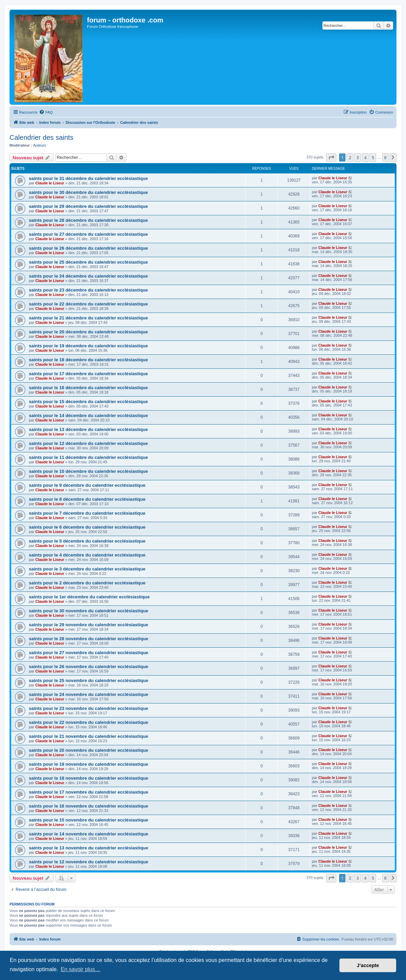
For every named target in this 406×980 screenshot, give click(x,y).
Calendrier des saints (41, 137)
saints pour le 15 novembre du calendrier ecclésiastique (89, 820)
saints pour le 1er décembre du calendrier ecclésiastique (89, 597)
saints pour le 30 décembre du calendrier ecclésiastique (88, 192)
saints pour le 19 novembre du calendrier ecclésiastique (89, 764)
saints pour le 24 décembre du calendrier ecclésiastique (88, 276)
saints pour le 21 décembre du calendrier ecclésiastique (88, 318)
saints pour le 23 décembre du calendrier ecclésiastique (88, 290)
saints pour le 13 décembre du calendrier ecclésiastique (88, 429)
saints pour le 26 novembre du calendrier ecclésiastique (89, 667)
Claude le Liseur (50, 183)
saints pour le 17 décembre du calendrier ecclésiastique (88, 374)
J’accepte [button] (368, 965)
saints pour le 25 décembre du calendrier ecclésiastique (88, 262)
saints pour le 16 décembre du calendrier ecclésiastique (88, 388)
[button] (331, 157)
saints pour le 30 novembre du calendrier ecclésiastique (89, 611)
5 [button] (373, 157)
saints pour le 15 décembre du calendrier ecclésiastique (88, 402)
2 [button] (350, 157)
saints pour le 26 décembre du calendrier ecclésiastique (88, 248)
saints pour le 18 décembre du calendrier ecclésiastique (88, 360)
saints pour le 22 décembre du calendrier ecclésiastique (88, 304)
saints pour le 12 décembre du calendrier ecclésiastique (88, 443)
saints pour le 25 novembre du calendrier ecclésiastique (89, 680)
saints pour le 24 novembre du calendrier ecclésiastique (89, 694)
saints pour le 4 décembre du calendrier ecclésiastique (87, 555)
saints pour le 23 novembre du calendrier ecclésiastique (89, 708)
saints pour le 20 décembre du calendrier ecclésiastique (88, 332)
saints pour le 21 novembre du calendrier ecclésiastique (89, 736)
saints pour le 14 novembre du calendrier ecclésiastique (89, 834)
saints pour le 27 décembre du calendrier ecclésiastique (88, 234)
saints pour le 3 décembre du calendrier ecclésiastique (87, 569)
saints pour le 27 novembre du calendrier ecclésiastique (89, 653)
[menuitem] (46, 112)
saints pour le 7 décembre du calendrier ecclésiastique (87, 513)
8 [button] (385, 157)
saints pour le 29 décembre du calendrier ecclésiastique (88, 206)
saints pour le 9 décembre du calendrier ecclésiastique (87, 485)
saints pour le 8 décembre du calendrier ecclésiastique (87, 499)
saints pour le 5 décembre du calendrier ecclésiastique (87, 541)
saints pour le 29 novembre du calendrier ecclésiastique (89, 625)
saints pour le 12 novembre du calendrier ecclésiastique (89, 862)
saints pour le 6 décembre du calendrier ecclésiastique (87, 527)
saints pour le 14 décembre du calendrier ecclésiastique (88, 416)
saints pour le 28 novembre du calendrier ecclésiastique (89, 639)
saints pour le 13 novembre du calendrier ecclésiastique (89, 848)
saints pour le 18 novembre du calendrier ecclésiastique (89, 778)
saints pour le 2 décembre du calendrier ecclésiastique (87, 583)
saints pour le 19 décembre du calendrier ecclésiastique (88, 346)
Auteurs (40, 145)
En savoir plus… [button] (81, 969)
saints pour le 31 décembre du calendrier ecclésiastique (88, 178)
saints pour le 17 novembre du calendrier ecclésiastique (89, 792)
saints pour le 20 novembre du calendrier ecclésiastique (89, 750)
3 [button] (358, 157)
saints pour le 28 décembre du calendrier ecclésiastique (88, 220)
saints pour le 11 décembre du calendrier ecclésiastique (88, 457)
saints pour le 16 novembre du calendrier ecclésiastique (89, 806)
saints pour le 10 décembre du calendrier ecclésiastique (88, 471)
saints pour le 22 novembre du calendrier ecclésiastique (89, 722)
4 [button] (365, 157)
